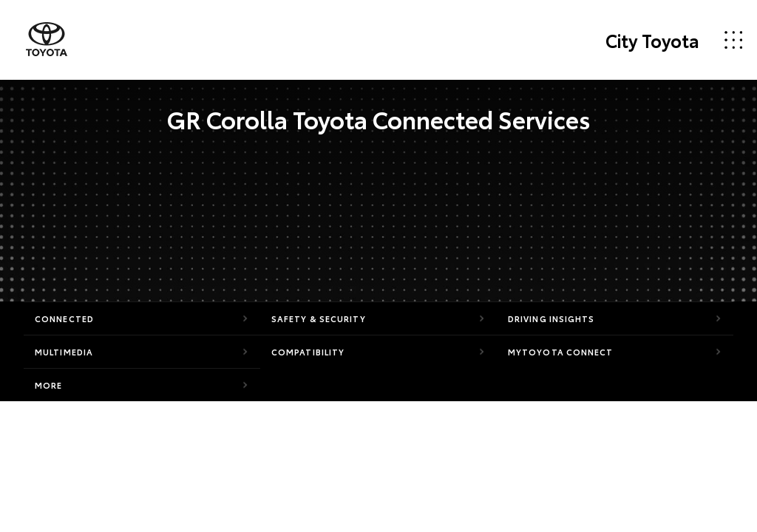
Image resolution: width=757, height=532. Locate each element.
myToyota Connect (561, 352)
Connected (64, 318)
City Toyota (652, 40)
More (48, 385)
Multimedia (64, 352)
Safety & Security (319, 318)
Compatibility (308, 352)
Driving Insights (551, 318)
